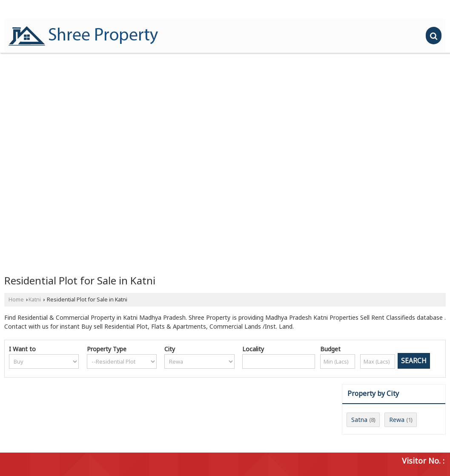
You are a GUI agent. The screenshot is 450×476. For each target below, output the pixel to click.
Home (16, 300)
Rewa (397, 420)
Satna (359, 420)
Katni (35, 300)
